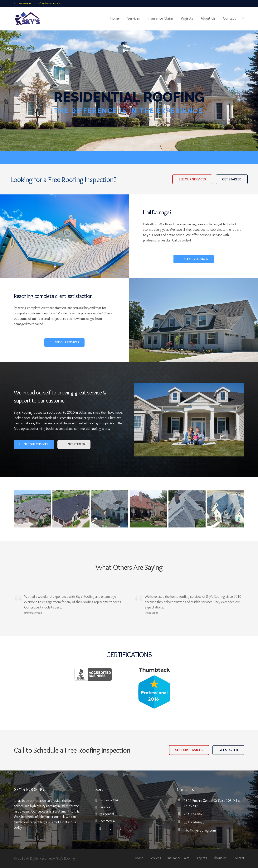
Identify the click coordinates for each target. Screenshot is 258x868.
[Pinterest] (121, 828)
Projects (201, 858)
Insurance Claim (110, 800)
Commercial (107, 821)
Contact (239, 858)
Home (139, 858)
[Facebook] (100, 828)
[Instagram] (110, 828)
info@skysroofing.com (50, 3)
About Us (220, 858)
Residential (106, 814)
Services (105, 807)
